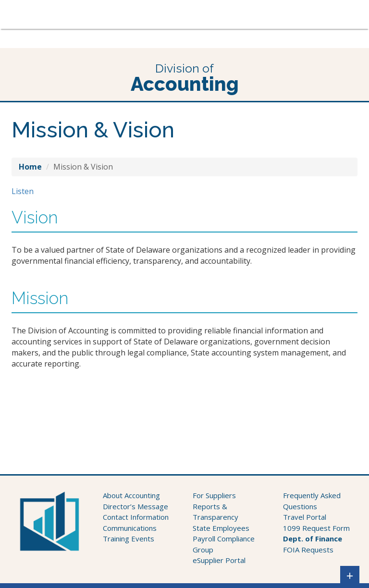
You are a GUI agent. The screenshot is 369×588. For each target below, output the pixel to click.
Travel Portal (305, 517)
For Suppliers (214, 495)
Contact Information (136, 517)
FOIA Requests (308, 550)
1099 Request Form (316, 528)
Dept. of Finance (313, 539)
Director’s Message (135, 506)
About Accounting (131, 495)
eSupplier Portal (219, 560)
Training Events (129, 539)
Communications (130, 528)
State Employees (221, 528)
